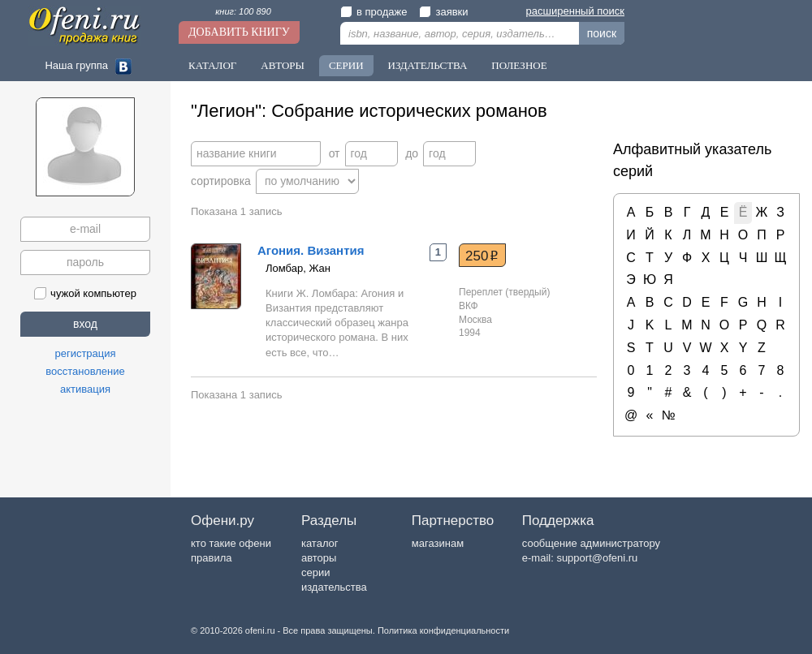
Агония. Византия (311, 250)
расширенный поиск (575, 11)
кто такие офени (231, 543)
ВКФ (469, 306)
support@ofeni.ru (597, 558)
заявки (443, 12)
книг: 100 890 (243, 11)
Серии (346, 65)
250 (482, 256)
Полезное (519, 65)
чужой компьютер (85, 293)
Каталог (212, 65)
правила (211, 558)
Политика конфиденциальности (443, 630)
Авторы (283, 65)
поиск (602, 33)
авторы (319, 558)
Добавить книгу (239, 32)
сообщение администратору (591, 543)
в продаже (374, 12)
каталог (320, 543)
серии (315, 572)
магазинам (438, 543)
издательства (334, 587)
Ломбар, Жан (298, 268)
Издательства (428, 65)
